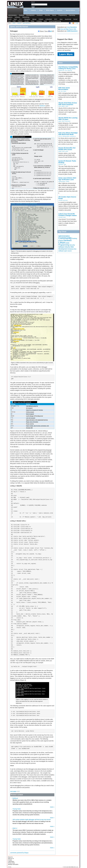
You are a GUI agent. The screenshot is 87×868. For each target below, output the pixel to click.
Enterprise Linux (61, 70)
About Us (10, 857)
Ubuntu (67, 106)
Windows (71, 249)
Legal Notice (11, 861)
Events (61, 241)
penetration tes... (73, 136)
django (34, 19)
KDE (59, 91)
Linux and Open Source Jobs (68, 29)
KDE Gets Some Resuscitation (64, 89)
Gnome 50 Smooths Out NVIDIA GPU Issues (67, 149)
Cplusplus (27, 19)
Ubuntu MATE (68, 121)
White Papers (50, 10)
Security (47, 15)
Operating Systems (66, 136)
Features (33, 10)
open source (65, 200)
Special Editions (70, 10)
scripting (39, 21)
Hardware (40, 15)
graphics (63, 106)
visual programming (55, 21)
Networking (26, 17)
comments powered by (19, 853)
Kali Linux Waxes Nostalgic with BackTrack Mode (68, 134)
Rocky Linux (70, 70)
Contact (10, 860)
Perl (9, 21)
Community (60, 200)
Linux (66, 70)
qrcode (27, 21)
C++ (20, 19)
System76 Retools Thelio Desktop (67, 162)
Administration (12, 15)
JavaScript (68, 19)
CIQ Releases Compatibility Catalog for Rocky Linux (68, 68)
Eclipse (41, 19)
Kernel (75, 19)
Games (60, 106)
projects (60, 121)
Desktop (22, 15)
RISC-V (15, 828)
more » (52, 807)
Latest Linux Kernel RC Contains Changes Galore (68, 215)
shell (45, 21)
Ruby (33, 21)
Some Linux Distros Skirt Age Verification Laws (67, 179)
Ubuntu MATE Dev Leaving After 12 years (68, 119)
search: (33, 2)
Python (20, 21)
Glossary (10, 867)
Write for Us (11, 858)
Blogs (41, 10)
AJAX (10, 19)
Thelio (65, 164)
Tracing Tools (17, 809)
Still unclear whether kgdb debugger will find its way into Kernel (32, 820)
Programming (63, 15)
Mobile (67, 243)
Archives (60, 10)
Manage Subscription (13, 864)
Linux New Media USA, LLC (72, 867)
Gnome (67, 151)
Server (54, 15)
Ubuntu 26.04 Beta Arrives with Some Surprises (68, 104)
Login (77, 23)
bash (15, 19)
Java (61, 19)
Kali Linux (60, 136)
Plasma (65, 91)
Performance (61, 164)
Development (30, 15)
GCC (56, 19)
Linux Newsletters (72, 27)
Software (17, 17)
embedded (49, 19)
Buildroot (42, 106)
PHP (14, 21)
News (26, 10)
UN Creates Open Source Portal (67, 198)
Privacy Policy (12, 863)
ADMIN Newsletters (72, 31)
